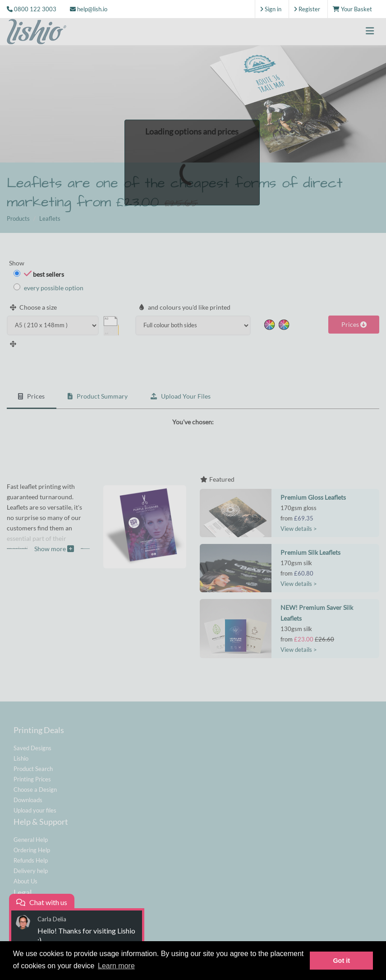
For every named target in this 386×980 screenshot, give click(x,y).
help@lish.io (89, 9)
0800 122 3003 (35, 9)
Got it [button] (341, 961)
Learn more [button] (116, 966)
